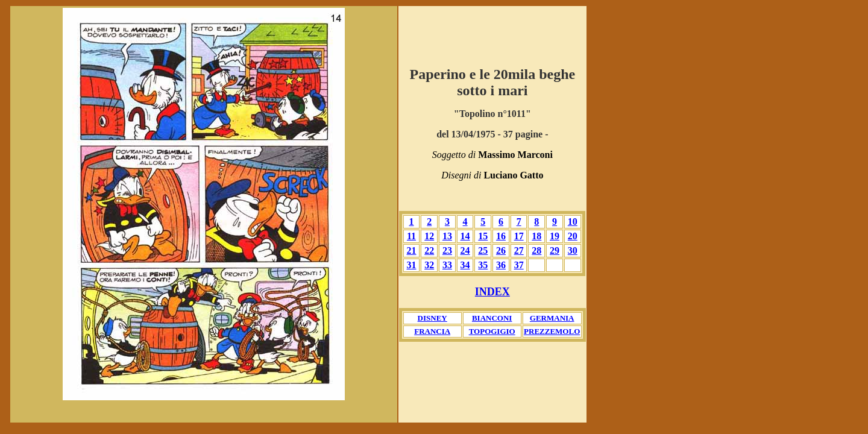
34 (465, 265)
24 (465, 250)
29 (555, 250)
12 (429, 236)
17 (519, 236)
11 (411, 236)
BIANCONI (492, 318)
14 (465, 236)
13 (447, 236)
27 (519, 250)
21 (412, 250)
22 (429, 250)
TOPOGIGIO (492, 331)
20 (573, 236)
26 (501, 250)
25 (483, 250)
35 (483, 265)
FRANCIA (432, 331)
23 (447, 250)
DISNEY (432, 318)
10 (573, 222)
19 (555, 236)
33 (447, 265)
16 (501, 236)
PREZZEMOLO (552, 331)
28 (536, 250)
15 (483, 236)
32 (429, 265)
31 (412, 265)
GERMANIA (552, 318)
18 (536, 236)
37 (519, 265)
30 (573, 250)
